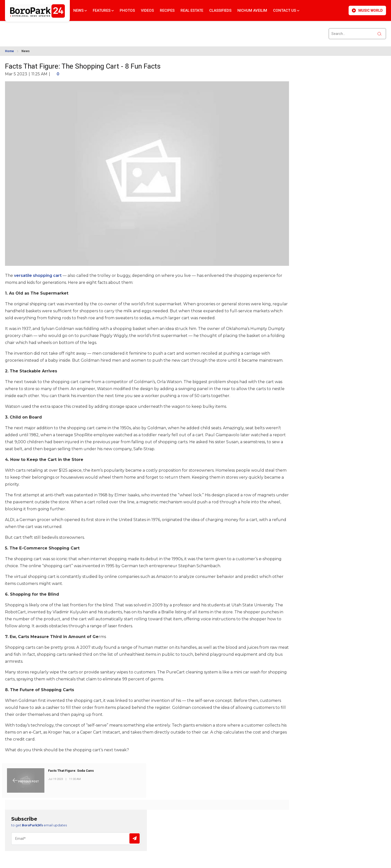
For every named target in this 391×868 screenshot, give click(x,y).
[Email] (76, 839)
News (80, 10)
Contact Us (286, 10)
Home (9, 51)
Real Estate (192, 10)
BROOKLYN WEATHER (50, 31)
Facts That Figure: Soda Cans (71, 771)
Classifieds (220, 10)
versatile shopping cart (38, 275)
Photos (127, 10)
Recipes (167, 10)
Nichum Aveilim (252, 10)
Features (103, 10)
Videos (147, 10)
